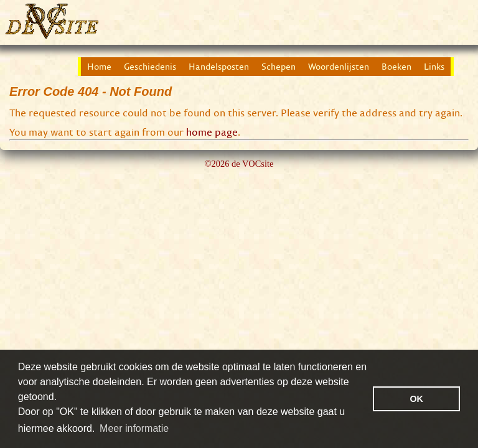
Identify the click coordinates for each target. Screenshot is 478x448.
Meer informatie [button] (134, 428)
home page (212, 132)
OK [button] (416, 399)
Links (434, 67)
